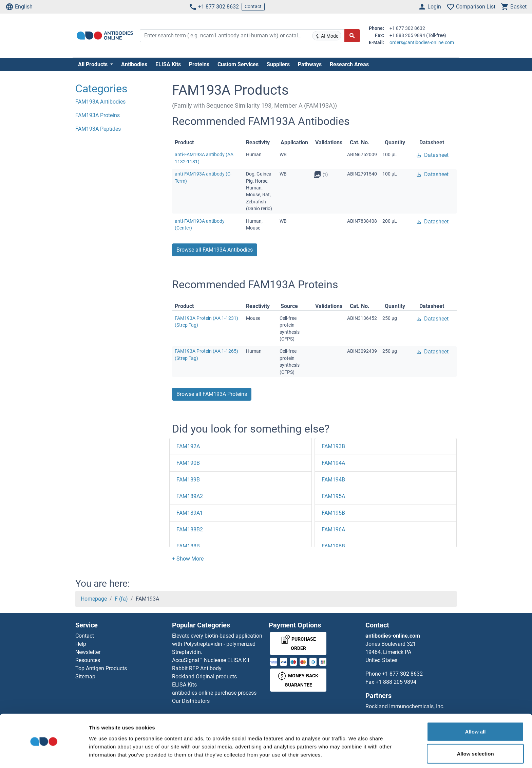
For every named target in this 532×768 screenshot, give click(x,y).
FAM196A (333, 529)
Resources (88, 660)
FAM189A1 (190, 513)
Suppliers (278, 64)
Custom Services (238, 64)
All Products (93, 64)
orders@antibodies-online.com (422, 42)
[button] (188, 559)
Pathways (310, 64)
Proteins (199, 64)
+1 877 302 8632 (214, 7)
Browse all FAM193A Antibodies (215, 250)
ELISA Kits (168, 64)
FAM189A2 (190, 496)
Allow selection (475, 732)
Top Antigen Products (101, 668)
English (19, 7)
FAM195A (333, 496)
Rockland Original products (204, 676)
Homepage (94, 599)
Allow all (476, 709)
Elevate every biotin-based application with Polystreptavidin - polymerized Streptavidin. (217, 644)
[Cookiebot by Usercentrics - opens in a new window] (44, 755)
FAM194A (333, 463)
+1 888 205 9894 (396, 682)
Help (81, 644)
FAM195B (333, 513)
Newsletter (88, 652)
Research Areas (349, 64)
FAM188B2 (190, 529)
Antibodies (134, 64)
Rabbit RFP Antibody (197, 668)
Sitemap (85, 676)
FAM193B (333, 446)
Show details (356, 755)
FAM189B (188, 480)
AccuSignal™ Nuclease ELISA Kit (211, 660)
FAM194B (333, 480)
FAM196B (333, 546)
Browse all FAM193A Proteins (212, 394)
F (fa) (121, 599)
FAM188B (188, 546)
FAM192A (188, 446)
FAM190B (188, 463)
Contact (253, 6)
